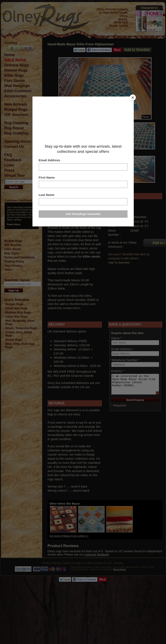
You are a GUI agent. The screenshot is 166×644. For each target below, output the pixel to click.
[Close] (133, 98)
